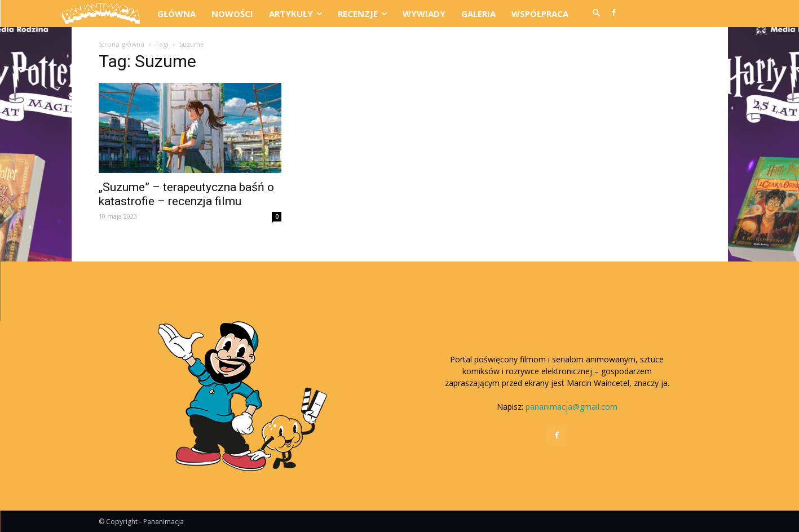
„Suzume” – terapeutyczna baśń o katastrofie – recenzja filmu (186, 194)
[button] (597, 14)
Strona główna (122, 44)
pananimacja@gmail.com (571, 407)
